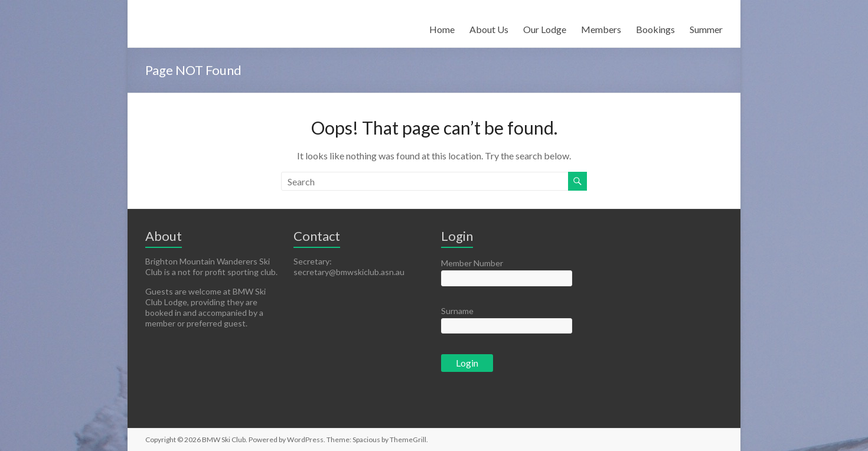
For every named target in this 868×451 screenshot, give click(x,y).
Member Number (472, 263)
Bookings (655, 29)
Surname (457, 311)
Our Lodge (545, 29)
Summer (706, 29)
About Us (489, 29)
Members (601, 29)
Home (442, 29)
